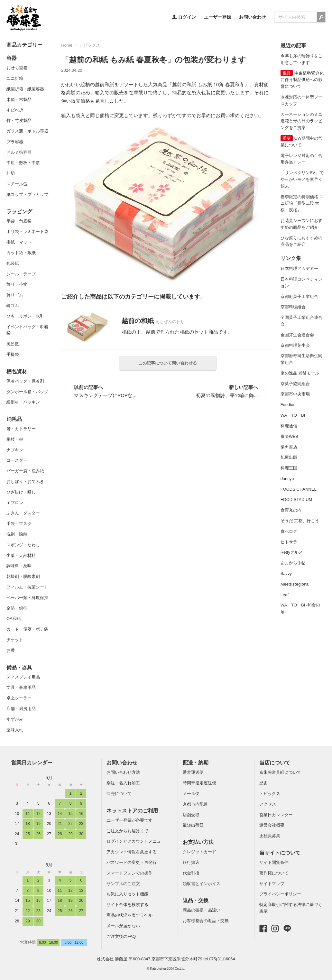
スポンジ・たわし (23, 545)
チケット (15, 640)
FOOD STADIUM (296, 499)
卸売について (119, 794)
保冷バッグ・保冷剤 (25, 381)
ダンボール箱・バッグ (27, 392)
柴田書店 (289, 447)
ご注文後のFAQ (121, 936)
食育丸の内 (291, 510)
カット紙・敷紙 (21, 253)
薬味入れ (15, 730)
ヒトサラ (289, 542)
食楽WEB (290, 436)
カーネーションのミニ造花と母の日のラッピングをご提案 (301, 121)
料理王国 (289, 468)
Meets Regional (295, 584)
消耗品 (14, 419)
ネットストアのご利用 (132, 811)
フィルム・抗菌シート (27, 587)
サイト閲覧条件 (274, 862)
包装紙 (13, 263)
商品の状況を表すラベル (129, 915)
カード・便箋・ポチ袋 (27, 629)
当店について (275, 763)
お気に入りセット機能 (127, 894)
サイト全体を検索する (127, 905)
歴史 (263, 783)
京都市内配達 (195, 804)
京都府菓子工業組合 (299, 296)
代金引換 (191, 873)
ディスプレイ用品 (23, 677)
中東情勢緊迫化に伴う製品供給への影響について (302, 80)
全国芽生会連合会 (297, 335)
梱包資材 (17, 371)
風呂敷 (13, 344)
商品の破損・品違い (202, 910)
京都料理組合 (293, 307)
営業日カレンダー (32, 763)
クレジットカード (199, 852)
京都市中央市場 (295, 394)
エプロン (15, 503)
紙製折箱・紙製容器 (25, 89)
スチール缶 (17, 184)
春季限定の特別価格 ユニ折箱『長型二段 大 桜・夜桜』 (302, 203)
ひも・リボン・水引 (25, 316)
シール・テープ (21, 274)
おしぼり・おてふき (25, 481)
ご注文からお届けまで (127, 831)
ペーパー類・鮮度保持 (27, 598)
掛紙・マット (19, 242)
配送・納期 (196, 763)
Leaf (285, 595)
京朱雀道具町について (280, 772)
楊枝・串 (15, 439)
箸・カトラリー (21, 429)
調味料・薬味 (19, 566)
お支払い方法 (198, 842)
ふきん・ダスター (23, 513)
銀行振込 (191, 862)
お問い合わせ (253, 17)
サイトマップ (272, 884)
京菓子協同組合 (295, 384)
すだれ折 (15, 110)
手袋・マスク (19, 524)
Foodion (288, 405)
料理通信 (289, 426)
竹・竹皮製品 (19, 120)
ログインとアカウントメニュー (136, 841)
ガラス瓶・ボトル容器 (27, 131)
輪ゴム (13, 305)
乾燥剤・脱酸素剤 (23, 576)
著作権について (274, 873)
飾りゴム (15, 295)
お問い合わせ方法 (123, 772)
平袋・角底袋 (19, 221)
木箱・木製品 (19, 100)
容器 (12, 58)
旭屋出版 (289, 457)
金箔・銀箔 (17, 608)
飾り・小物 (17, 284)
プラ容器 (15, 142)
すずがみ (15, 719)
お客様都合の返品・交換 (206, 921)
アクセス (268, 804)
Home (67, 45)
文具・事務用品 (21, 687)
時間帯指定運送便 (199, 783)
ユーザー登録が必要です (129, 820)
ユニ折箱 (15, 78)
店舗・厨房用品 (21, 709)
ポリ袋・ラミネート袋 (27, 231)
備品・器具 (19, 667)
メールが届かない (123, 926)
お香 (11, 650)
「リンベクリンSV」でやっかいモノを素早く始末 (302, 179)
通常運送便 (193, 772)
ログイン (184, 17)
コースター (17, 460)
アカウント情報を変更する (132, 852)
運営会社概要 (272, 825)
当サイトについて (280, 853)
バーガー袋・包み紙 (25, 471)
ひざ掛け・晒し (21, 492)
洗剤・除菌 (17, 534)
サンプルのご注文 (123, 884)
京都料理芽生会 (295, 345)
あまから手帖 (293, 563)
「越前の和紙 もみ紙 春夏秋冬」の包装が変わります (153, 60)
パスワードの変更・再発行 (132, 862)
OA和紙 (14, 619)
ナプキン (15, 450)
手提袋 (13, 354)
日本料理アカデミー (299, 268)
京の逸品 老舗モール (300, 373)
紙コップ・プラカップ (27, 194)
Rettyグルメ (292, 552)
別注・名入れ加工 (123, 783)
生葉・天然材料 (21, 555)
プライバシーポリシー (280, 894)
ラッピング (19, 212)
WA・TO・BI (293, 415)
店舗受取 (191, 815)
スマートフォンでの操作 (129, 873)
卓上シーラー (19, 698)
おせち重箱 (17, 68)
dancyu (287, 479)
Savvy (286, 573)
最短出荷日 (193, 825)
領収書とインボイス (202, 884)
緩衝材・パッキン (23, 402)
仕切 (11, 173)
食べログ (289, 531)
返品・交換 (196, 900)
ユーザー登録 (217, 17)
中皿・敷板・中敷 (23, 163)
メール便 (191, 794)
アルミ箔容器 (19, 152)
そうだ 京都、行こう (300, 521)
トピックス (90, 45)
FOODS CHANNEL (299, 489)
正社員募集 (270, 836)
